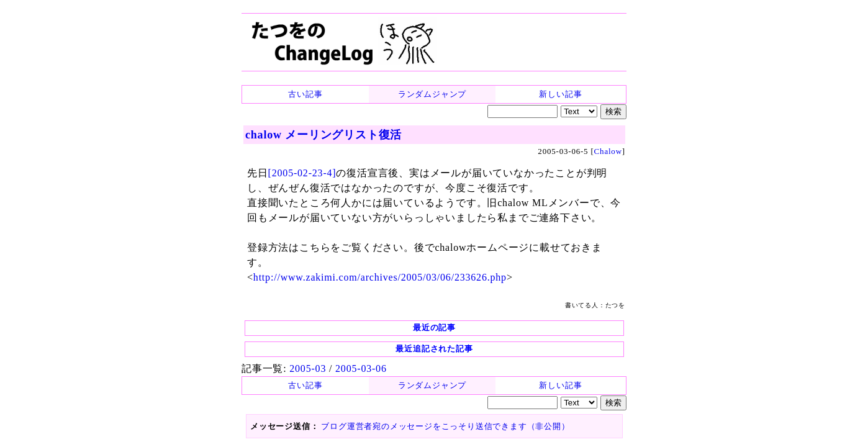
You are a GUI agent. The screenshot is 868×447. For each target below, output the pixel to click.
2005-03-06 (361, 368)
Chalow (608, 151)
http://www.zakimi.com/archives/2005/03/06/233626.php (380, 277)
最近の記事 (434, 327)
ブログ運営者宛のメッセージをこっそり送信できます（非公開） (445, 426)
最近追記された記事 (434, 349)
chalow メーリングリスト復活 (323, 135)
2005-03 (308, 368)
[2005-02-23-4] (302, 173)
